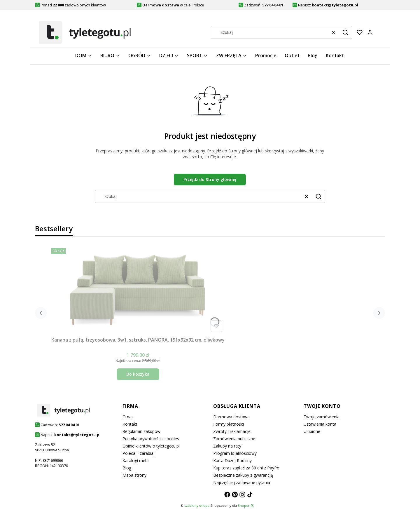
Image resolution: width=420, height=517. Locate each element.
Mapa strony (134, 475)
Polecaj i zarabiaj (139, 453)
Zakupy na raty (227, 446)
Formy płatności (229, 424)
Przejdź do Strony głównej (210, 179)
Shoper (244, 505)
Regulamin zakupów (141, 431)
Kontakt (130, 424)
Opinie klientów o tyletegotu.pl (151, 446)
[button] (345, 32)
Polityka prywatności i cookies (151, 439)
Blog (127, 468)
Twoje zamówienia (322, 417)
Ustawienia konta (320, 424)
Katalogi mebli (136, 461)
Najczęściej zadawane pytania (242, 482)
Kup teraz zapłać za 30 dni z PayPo (246, 468)
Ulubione (312, 431)
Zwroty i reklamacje (232, 431)
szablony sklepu (197, 505)
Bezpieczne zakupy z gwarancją (243, 475)
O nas (128, 417)
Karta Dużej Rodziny (232, 461)
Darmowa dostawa (231, 417)
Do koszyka (138, 374)
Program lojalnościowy (235, 453)
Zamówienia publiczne (234, 439)
